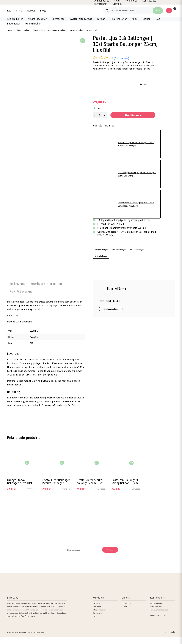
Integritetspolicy (99, 617)
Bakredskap (58, 19)
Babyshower (14, 24)
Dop (158, 19)
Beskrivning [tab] (17, 290)
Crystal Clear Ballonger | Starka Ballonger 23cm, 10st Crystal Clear (55, 488)
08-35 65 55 (161, 622)
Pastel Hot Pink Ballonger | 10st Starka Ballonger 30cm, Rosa (138, 210)
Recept (31, 11)
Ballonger (28, 30)
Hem (9, 30)
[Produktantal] (100, 115)
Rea (9, 11)
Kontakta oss (98, 620)
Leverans (96, 610)
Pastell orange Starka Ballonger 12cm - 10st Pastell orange (138, 150)
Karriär (124, 613)
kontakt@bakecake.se (159, 617)
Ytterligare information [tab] (46, 290)
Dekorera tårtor (118, 19)
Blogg (43, 11)
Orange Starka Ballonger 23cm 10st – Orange (20, 488)
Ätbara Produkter (37, 19)
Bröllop (147, 19)
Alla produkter (15, 19)
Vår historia (126, 610)
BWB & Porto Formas (81, 19)
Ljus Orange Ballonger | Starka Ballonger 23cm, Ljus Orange (133, 180)
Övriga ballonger (40, 30)
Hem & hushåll (33, 24)
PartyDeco (35, 343)
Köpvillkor (97, 613)
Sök (158, 11)
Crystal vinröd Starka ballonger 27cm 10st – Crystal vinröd (90, 488)
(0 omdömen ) (121, 58)
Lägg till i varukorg (122, 121)
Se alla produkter (111, 315)
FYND (19, 11)
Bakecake (171, 639)
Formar (101, 19)
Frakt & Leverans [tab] (21, 298)
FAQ (94, 623)
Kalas (135, 19)
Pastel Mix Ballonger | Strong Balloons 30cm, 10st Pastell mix (125, 488)
